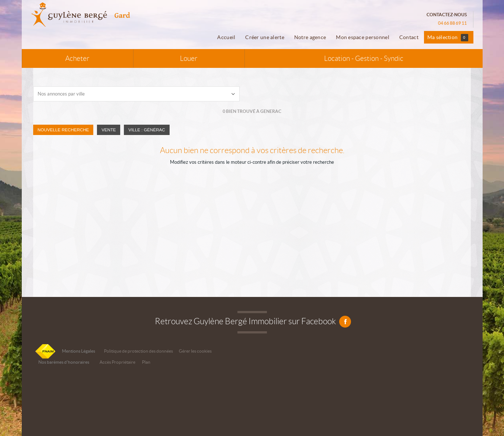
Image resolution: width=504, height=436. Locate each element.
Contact (409, 37)
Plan (146, 362)
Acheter (77, 58)
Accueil (226, 37)
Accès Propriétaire (117, 362)
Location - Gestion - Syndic (364, 58)
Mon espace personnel (363, 37)
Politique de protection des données (138, 351)
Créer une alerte (265, 37)
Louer (189, 58)
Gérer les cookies (195, 351)
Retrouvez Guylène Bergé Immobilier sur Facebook (252, 321)
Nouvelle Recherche (63, 130)
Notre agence (310, 37)
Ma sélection (448, 38)
